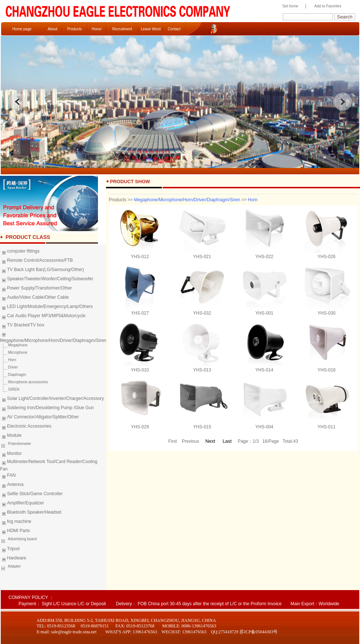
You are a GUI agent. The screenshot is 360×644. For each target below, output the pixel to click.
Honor (97, 29)
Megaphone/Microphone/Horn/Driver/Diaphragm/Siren (53, 337)
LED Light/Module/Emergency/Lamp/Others (46, 308)
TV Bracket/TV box (22, 326)
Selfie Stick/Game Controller (31, 495)
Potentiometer (19, 444)
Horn (8, 360)
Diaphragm (13, 375)
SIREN (10, 389)
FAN (8, 476)
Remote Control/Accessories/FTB (36, 261)
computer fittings (20, 252)
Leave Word (151, 29)
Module (11, 436)
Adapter (14, 566)
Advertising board (22, 539)
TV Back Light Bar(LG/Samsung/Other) (42, 271)
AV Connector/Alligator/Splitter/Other (40, 418)
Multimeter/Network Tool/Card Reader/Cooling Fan (49, 465)
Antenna (12, 486)
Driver (9, 367)
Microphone (14, 352)
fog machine (16, 523)
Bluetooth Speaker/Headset (31, 513)
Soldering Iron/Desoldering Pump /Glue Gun (47, 409)
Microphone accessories (24, 382)
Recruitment (122, 29)
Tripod (10, 550)
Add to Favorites (328, 6)
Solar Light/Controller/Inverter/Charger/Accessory (52, 400)
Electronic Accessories (26, 427)
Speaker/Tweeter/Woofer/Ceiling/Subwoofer (47, 280)
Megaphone (14, 345)
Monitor (11, 455)
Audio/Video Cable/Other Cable (34, 298)
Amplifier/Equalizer (22, 504)
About (52, 29)
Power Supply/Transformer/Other (36, 289)
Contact (174, 29)
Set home (288, 6)
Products (74, 29)
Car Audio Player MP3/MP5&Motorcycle (43, 317)
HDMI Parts (15, 532)
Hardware (13, 559)
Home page (22, 29)
